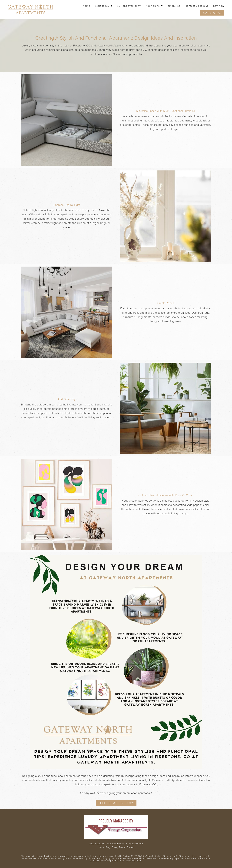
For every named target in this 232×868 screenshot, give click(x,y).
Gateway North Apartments (111, 45)
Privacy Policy (118, 847)
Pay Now (219, 6)
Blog (108, 847)
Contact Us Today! (197, 6)
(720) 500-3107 (212, 13)
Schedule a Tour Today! (116, 803)
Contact (130, 847)
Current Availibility (129, 6)
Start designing (106, 793)
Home (87, 6)
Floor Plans (154, 6)
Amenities (174, 6)
